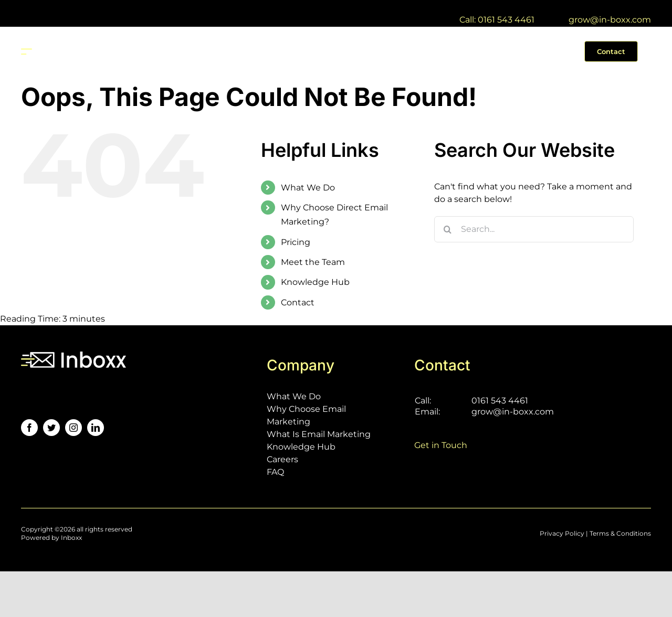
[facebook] (29, 428)
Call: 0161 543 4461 (497, 20)
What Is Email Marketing (319, 434)
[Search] (447, 229)
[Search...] (534, 229)
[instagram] (73, 428)
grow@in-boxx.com (610, 20)
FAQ (275, 472)
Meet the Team (313, 262)
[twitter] (51, 428)
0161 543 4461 (500, 401)
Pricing (296, 242)
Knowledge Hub (315, 282)
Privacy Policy (562, 533)
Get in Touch (441, 445)
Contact (298, 302)
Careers (282, 459)
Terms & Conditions (620, 533)
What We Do (308, 188)
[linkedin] (96, 428)
